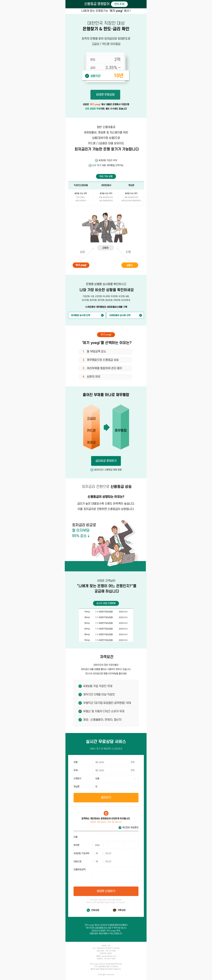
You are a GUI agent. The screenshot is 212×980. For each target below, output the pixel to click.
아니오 (108, 853)
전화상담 (95, 910)
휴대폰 (77, 845)
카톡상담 (122, 910)
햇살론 (77, 787)
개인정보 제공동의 (130, 828)
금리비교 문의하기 (106, 461)
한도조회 (119, 4)
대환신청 (78, 862)
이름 (76, 837)
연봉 (76, 762)
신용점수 (78, 779)
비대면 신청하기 (106, 891)
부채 (76, 770)
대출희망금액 (79, 870)
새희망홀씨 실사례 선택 (120, 315)
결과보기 (106, 798)
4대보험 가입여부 (81, 853)
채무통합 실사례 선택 (81, 315)
